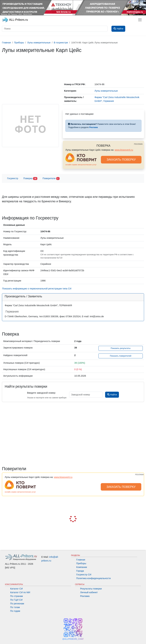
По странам (17, 596)
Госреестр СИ (84, 575)
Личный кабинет (89, 592)
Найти (112, 395)
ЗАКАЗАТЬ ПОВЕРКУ (121, 160)
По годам (15, 611)
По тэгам (15, 607)
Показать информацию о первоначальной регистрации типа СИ (37, 289)
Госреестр (13, 178)
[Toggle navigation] (140, 20)
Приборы (81, 563)
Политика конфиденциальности (93, 578)
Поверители (51, 179)
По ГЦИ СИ (16, 600)
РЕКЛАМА (138, 144)
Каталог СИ (16, 589)
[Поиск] (55, 29)
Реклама (85, 596)
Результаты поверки (91, 589)
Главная (81, 560)
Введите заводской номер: (41, 393)
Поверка (30, 179)
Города (80, 571)
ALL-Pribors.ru (15, 20)
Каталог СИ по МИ (20, 592)
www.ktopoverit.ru (124, 150)
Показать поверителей (121, 356)
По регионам (17, 604)
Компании (82, 567)
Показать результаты (121, 348)
